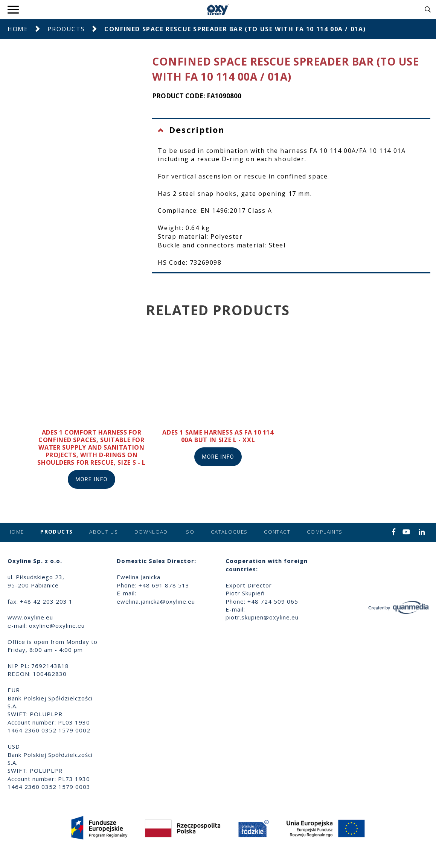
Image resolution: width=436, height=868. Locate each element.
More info (91, 479)
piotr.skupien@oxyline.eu (262, 617)
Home (18, 29)
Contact (277, 532)
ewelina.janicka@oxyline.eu (156, 601)
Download (151, 532)
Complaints (325, 532)
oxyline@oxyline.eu (57, 625)
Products (66, 29)
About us (104, 532)
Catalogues (229, 532)
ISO (189, 532)
